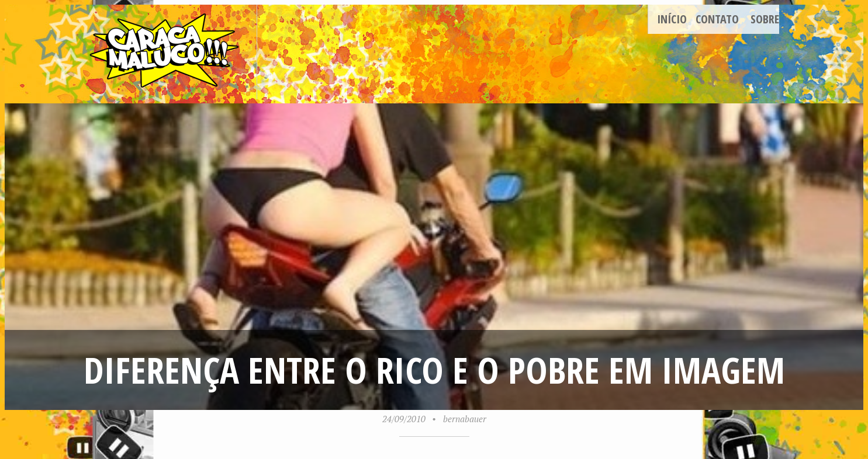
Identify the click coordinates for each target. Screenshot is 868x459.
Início (672, 19)
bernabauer (465, 419)
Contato (717, 19)
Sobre (765, 19)
